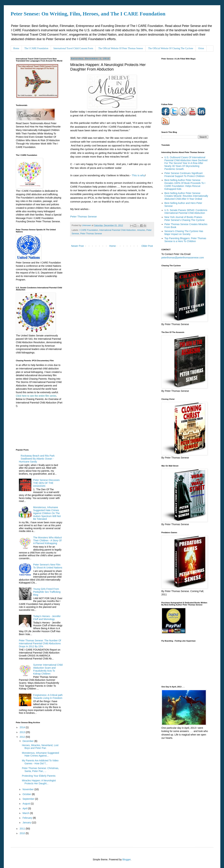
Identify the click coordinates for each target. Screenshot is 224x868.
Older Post (147, 246)
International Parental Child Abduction (118, 230)
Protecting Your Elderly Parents (39, 776)
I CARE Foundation (89, 230)
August (27, 804)
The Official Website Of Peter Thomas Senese (121, 48)
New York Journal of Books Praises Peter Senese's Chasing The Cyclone (185, 219)
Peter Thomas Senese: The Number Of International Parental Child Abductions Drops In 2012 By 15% (40, 643)
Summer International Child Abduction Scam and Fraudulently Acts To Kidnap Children (48, 669)
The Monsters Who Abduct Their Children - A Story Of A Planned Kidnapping (48, 540)
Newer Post (77, 246)
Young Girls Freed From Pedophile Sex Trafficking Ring (47, 592)
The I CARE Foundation (36, 48)
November (28, 789)
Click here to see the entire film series (36, 396)
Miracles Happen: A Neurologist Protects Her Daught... (39, 782)
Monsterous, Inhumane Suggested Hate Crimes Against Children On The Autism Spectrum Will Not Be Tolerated (47, 513)
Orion (201, 48)
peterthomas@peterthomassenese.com (183, 258)
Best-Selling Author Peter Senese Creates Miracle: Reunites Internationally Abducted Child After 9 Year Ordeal (186, 196)
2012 (23, 737)
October (27, 794)
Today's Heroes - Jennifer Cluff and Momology (47, 618)
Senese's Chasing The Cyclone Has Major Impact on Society (184, 233)
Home (16, 48)
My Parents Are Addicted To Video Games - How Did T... (40, 762)
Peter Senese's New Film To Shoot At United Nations (48, 566)
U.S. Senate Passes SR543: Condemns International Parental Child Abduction (186, 212)
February (28, 818)
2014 (23, 727)
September (29, 799)
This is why (138, 175)
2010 (23, 833)
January (27, 822)
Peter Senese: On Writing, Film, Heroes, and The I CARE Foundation (88, 14)
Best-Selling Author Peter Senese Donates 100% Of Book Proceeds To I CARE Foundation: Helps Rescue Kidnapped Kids (185, 184)
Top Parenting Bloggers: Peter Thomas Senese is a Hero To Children (185, 240)
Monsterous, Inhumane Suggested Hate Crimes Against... (40, 754)
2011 (23, 829)
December (28, 741)
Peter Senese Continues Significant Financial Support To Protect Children (185, 175)
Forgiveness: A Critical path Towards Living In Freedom (48, 697)
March (26, 813)
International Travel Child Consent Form (73, 48)
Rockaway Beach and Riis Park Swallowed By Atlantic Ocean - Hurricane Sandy (37, 459)
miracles (141, 230)
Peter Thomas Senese (84, 216)
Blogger (126, 859)
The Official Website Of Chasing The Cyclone (171, 48)
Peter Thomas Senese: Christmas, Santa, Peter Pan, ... (40, 770)
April (25, 808)
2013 (23, 732)
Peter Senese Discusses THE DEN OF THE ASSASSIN (47, 483)
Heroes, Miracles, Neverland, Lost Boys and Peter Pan (40, 747)
